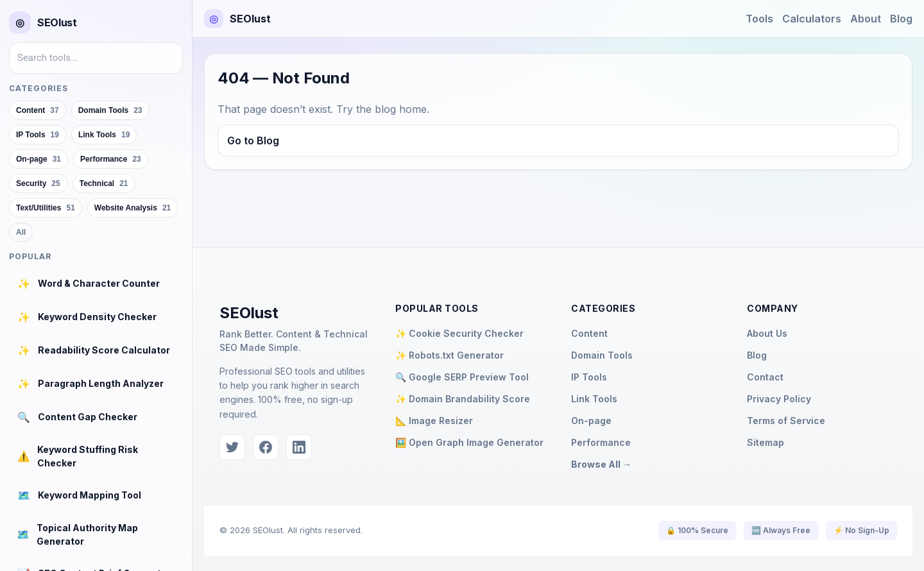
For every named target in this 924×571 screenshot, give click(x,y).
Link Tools (594, 399)
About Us (767, 333)
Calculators (812, 19)
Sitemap (766, 442)
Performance (601, 442)
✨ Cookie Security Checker (459, 333)
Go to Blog (253, 141)
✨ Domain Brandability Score (463, 399)
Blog (901, 19)
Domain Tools (602, 355)
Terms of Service (786, 421)
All (21, 232)
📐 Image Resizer (434, 421)
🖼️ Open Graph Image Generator (469, 442)
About (866, 19)
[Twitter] (232, 447)
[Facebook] (266, 447)
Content (589, 333)
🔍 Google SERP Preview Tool (462, 377)
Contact (765, 377)
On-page (591, 421)
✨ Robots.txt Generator (449, 355)
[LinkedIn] (299, 447)
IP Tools (589, 377)
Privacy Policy (779, 399)
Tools (759, 19)
